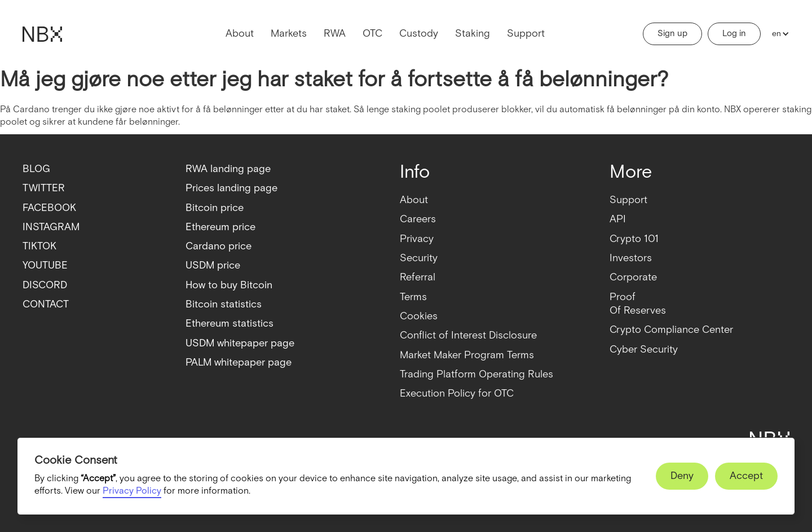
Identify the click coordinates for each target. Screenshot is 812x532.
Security (419, 258)
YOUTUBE (45, 265)
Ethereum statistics (230, 324)
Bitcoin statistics (224, 304)
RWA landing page (228, 169)
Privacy (417, 239)
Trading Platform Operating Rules (476, 374)
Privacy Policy (132, 491)
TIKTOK (39, 246)
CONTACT (46, 304)
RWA (335, 34)
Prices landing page (231, 188)
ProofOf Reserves (638, 304)
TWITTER (44, 188)
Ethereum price (220, 227)
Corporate (633, 277)
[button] (778, 34)
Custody (419, 34)
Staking (473, 34)
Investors (631, 258)
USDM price (213, 265)
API (618, 219)
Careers (418, 219)
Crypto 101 (634, 239)
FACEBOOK (49, 208)
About (240, 34)
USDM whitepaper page (240, 343)
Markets (289, 34)
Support (526, 34)
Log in (734, 34)
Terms (413, 297)
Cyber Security (644, 349)
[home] (42, 34)
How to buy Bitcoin (229, 285)
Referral (418, 277)
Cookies (419, 316)
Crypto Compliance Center (671, 330)
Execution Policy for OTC (457, 393)
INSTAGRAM (51, 227)
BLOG (36, 169)
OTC (372, 34)
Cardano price (219, 246)
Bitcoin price (215, 208)
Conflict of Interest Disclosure (468, 335)
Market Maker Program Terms (467, 355)
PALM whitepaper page (239, 362)
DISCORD (45, 285)
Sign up (672, 34)
